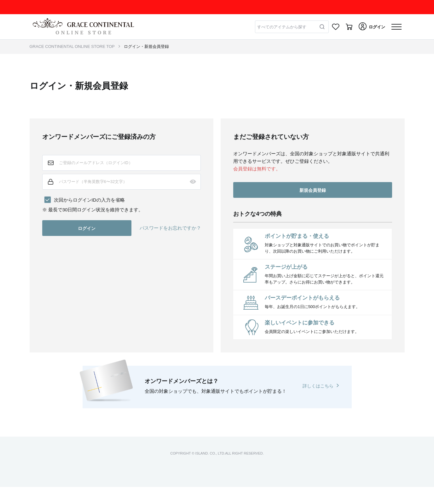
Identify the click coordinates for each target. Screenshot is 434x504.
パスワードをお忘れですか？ (170, 228)
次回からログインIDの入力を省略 (89, 200)
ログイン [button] (87, 228)
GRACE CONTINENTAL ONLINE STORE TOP (72, 46)
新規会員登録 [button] (313, 190)
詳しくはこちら (318, 386)
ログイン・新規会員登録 (146, 46)
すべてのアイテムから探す (282, 27)
